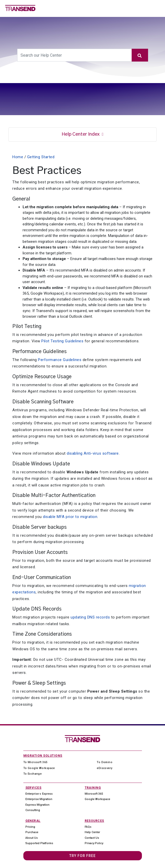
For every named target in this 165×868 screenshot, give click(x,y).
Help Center (92, 832)
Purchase (32, 832)
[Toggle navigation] (159, 8)
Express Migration (37, 805)
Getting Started (41, 157)
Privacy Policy (94, 843)
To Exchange (33, 774)
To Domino (105, 762)
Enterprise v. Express (39, 794)
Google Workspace (97, 799)
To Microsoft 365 (35, 762)
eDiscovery (104, 768)
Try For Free (82, 856)
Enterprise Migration (39, 799)
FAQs (88, 827)
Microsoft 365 (94, 794)
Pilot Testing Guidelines (62, 341)
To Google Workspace (39, 768)
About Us (32, 838)
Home (18, 157)
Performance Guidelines (60, 360)
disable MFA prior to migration (70, 517)
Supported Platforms (39, 843)
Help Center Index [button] (81, 134)
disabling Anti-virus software (93, 453)
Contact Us (92, 838)
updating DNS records (90, 617)
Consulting (33, 810)
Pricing (30, 827)
